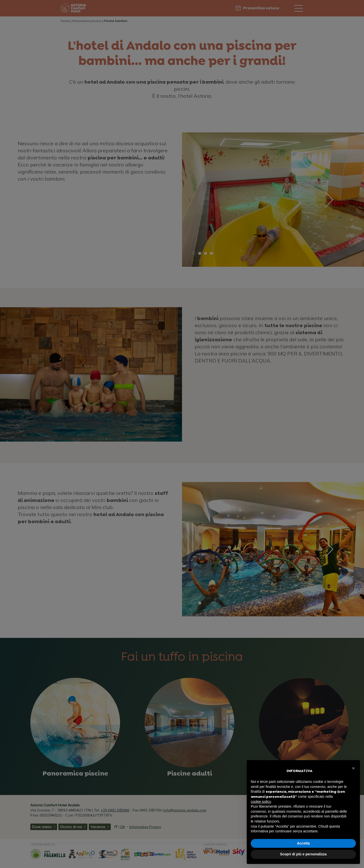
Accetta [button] (303, 843)
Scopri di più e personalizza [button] (303, 854)
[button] (353, 768)
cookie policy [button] (261, 802)
